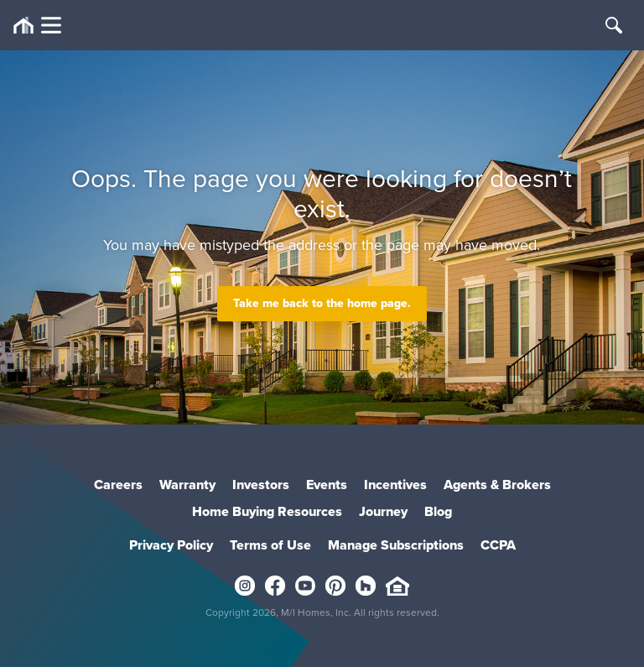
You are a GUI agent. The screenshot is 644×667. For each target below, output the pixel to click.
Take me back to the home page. (322, 303)
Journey (383, 511)
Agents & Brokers (497, 485)
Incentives (395, 485)
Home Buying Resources (267, 511)
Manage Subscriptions (396, 545)
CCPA (498, 545)
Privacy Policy (171, 545)
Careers (118, 485)
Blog (438, 511)
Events (327, 485)
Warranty (187, 485)
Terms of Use (270, 545)
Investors (261, 485)
